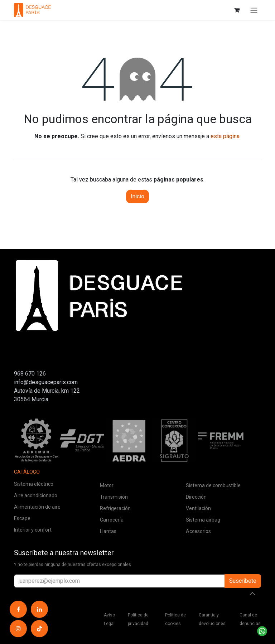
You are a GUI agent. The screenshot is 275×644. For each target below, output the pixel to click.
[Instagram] (18, 629)
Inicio (137, 196)
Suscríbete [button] (243, 581)
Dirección (196, 497)
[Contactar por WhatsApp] (262, 631)
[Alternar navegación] (254, 10)
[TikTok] (39, 629)
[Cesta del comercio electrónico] (237, 10)
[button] (252, 594)
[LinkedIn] (39, 609)
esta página (225, 136)
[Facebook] (18, 609)
